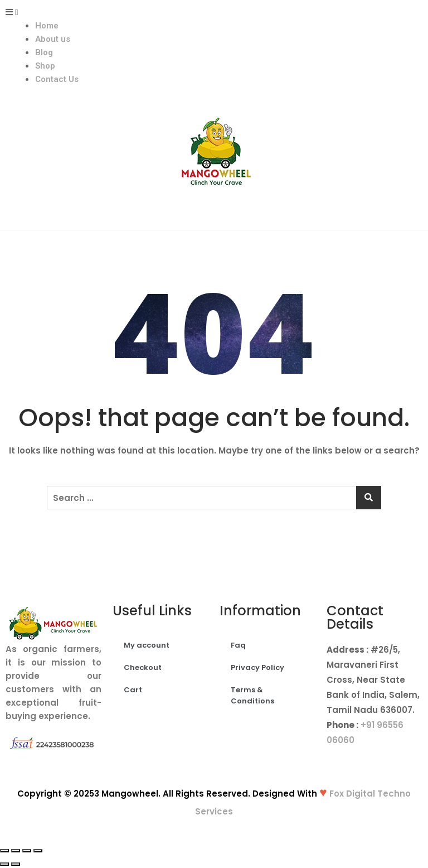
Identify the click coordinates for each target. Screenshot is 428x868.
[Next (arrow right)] (16, 864)
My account (147, 645)
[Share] (16, 851)
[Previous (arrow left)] (4, 864)
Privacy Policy (257, 667)
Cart (133, 690)
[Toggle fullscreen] (27, 851)
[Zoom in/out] (38, 851)
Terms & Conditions (252, 695)
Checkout (143, 667)
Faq (238, 645)
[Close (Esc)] (4, 851)
